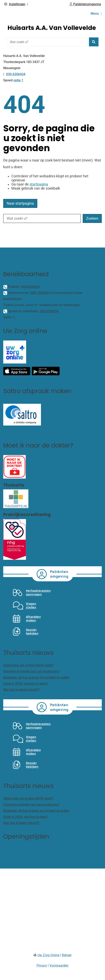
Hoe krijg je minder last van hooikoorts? (31, 671)
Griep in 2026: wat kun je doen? (26, 684)
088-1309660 (40, 293)
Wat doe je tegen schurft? (21, 690)
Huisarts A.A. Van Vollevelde (52, 28)
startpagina (39, 184)
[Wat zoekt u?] (48, 42)
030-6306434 (30, 287)
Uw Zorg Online (48, 955)
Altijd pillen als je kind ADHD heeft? (28, 665)
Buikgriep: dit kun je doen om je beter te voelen (36, 677)
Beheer (67, 955)
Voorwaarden (59, 965)
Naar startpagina (20, 203)
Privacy (42, 965)
